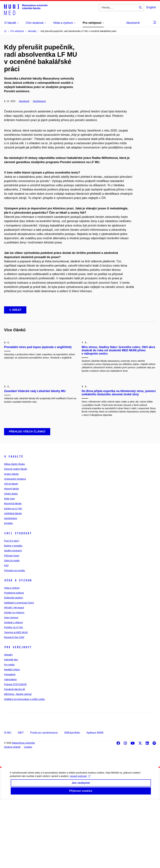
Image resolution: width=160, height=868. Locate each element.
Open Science (11, 686)
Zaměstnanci (39, 101)
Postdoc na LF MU (13, 695)
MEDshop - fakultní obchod (18, 762)
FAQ (6, 634)
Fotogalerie (10, 743)
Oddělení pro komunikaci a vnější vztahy (24, 767)
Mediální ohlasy (12, 737)
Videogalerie (10, 747)
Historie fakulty (12, 557)
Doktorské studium (13, 666)
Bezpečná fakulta (13, 572)
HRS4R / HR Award (14, 676)
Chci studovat (18, 601)
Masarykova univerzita (23, 811)
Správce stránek (12, 815)
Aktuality (8, 723)
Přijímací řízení (12, 624)
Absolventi (133, 23)
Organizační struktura (15, 547)
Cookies (28, 815)
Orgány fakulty (11, 542)
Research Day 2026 (14, 705)
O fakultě (14, 525)
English (151, 7)
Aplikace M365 (95, 801)
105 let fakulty (11, 552)
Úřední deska (11, 562)
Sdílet (15, 310)
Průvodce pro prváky (14, 638)
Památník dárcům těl (14, 757)
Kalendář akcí (11, 728)
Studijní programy (13, 619)
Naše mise (9, 567)
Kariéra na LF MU (13, 576)
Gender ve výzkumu (14, 681)
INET (21, 801)
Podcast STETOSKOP (15, 752)
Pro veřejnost (18, 715)
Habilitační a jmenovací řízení (19, 671)
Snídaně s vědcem (13, 690)
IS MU (8, 801)
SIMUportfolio (72, 801)
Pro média (9, 733)
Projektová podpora (14, 661)
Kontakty (8, 591)
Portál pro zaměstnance (44, 801)
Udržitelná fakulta (13, 581)
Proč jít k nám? (12, 609)
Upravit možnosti (80, 848)
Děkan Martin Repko (14, 532)
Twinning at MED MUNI (16, 700)
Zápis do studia (12, 628)
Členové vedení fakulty (16, 537)
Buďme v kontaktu (13, 614)
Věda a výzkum (18, 648)
